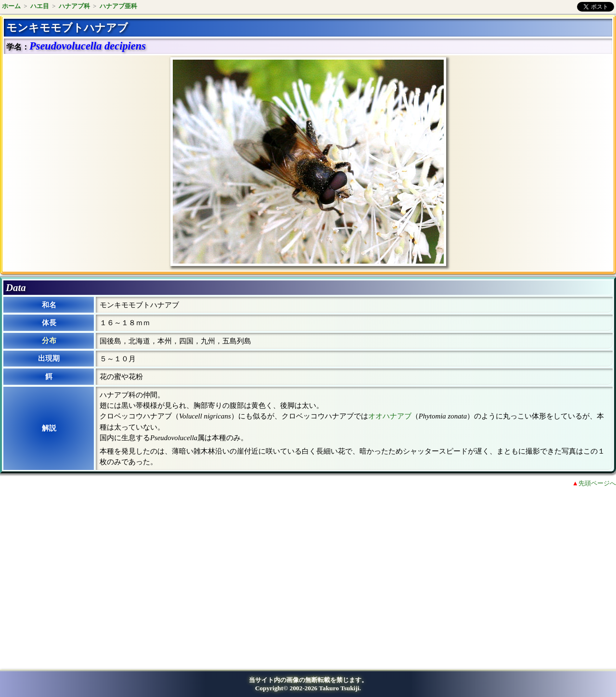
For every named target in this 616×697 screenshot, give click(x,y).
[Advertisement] (85, 574)
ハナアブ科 (74, 6)
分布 (49, 341)
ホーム (11, 6)
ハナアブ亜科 (118, 6)
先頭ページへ (597, 483)
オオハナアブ (390, 416)
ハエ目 (40, 6)
